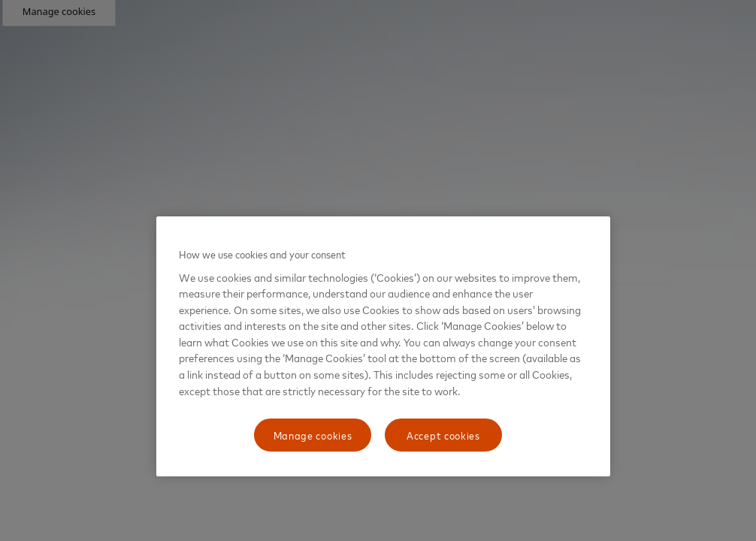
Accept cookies (443, 435)
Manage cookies (313, 435)
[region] (383, 346)
